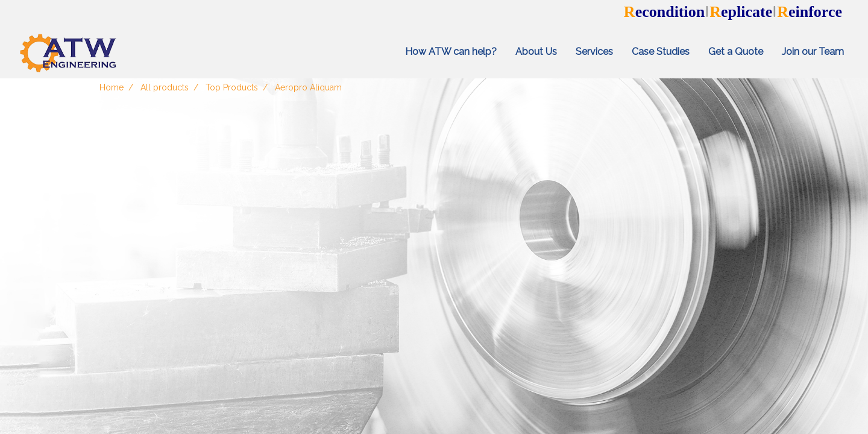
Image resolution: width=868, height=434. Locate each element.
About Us (536, 52)
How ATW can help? (451, 52)
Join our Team (813, 52)
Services (594, 52)
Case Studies (661, 52)
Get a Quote (736, 52)
